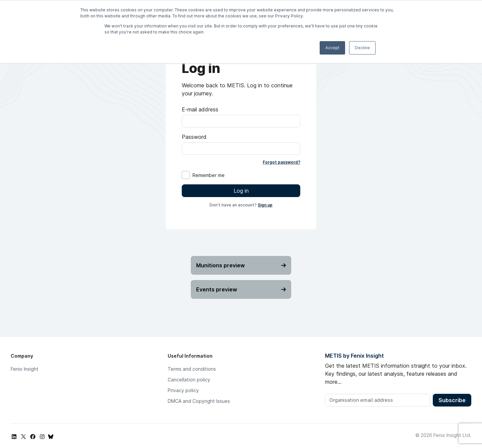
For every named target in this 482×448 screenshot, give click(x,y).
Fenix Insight (25, 369)
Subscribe (452, 400)
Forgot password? (282, 162)
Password (194, 137)
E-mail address (200, 109)
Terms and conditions (192, 369)
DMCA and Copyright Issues (199, 401)
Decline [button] (362, 48)
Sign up (265, 205)
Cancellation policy (189, 380)
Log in (241, 191)
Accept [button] (332, 48)
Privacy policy (183, 390)
